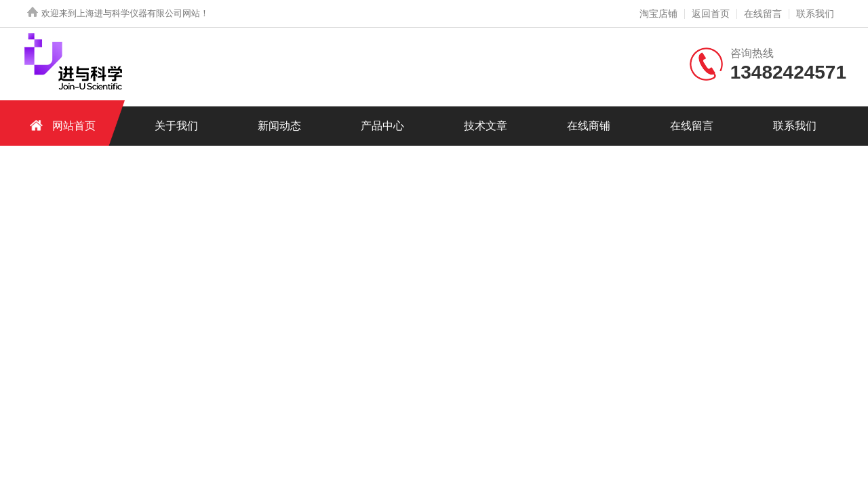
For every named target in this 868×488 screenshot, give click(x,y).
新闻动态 (279, 126)
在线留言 (763, 14)
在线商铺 (589, 126)
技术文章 (486, 126)
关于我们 (176, 126)
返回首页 (711, 14)
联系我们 (815, 14)
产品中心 (382, 126)
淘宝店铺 (658, 14)
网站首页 (60, 125)
